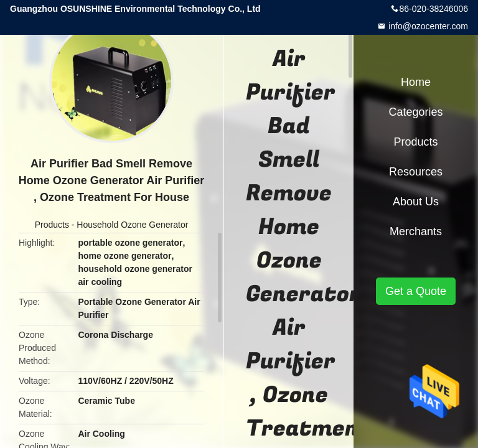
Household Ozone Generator (132, 225)
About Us (416, 202)
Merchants (416, 231)
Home (416, 82)
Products (52, 225)
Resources (416, 172)
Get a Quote (416, 291)
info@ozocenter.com (427, 26)
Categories (415, 112)
